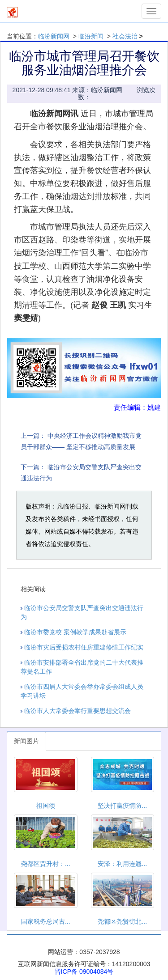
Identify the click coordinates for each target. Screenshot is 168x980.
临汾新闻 (91, 36)
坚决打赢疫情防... (122, 806)
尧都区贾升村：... (46, 864)
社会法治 (125, 36)
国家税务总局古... (46, 921)
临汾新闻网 (54, 36)
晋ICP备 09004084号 (84, 972)
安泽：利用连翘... (122, 864)
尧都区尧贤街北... (122, 921)
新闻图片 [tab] (26, 741)
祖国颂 (46, 806)
